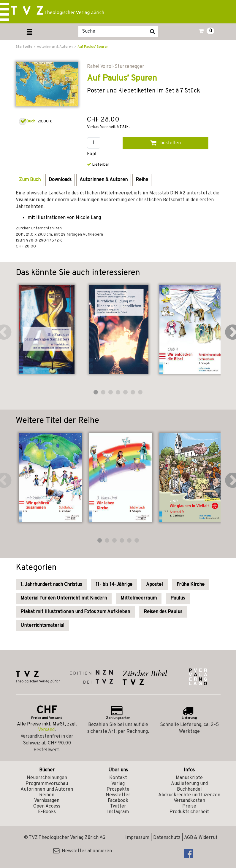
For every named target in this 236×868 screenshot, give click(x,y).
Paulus (178, 598)
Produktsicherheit (189, 812)
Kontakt (118, 778)
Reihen (47, 795)
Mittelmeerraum (139, 598)
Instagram (118, 812)
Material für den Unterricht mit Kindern (64, 598)
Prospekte (118, 789)
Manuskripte (189, 778)
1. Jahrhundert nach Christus (51, 585)
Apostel (155, 585)
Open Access (47, 806)
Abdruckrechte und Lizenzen (189, 795)
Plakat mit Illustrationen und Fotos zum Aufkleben (75, 612)
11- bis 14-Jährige (114, 585)
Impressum (137, 838)
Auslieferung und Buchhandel (189, 787)
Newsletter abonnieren (83, 851)
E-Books (47, 812)
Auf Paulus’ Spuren (93, 47)
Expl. (92, 154)
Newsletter (118, 795)
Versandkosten (189, 801)
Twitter (118, 806)
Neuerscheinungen (47, 778)
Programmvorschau (47, 784)
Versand (46, 730)
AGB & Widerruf (201, 838)
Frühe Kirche (191, 585)
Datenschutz (167, 838)
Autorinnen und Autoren (47, 789)
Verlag (118, 784)
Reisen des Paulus (163, 612)
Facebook (118, 801)
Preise (189, 806)
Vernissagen (47, 801)
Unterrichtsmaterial (42, 626)
